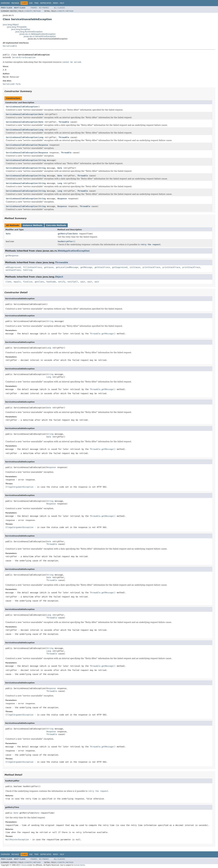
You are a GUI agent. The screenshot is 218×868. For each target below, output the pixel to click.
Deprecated (46, 3)
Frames (34, 8)
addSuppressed (13, 267)
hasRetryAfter (65, 241)
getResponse (12, 256)
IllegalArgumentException (19, 487)
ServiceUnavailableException (22, 107)
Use (31, 3)
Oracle (24, 865)
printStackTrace (151, 267)
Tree (36, 3)
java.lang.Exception (21, 29)
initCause (135, 267)
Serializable (10, 46)
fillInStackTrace (32, 267)
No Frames (44, 8)
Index (56, 3)
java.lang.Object (11, 25)
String (42, 160)
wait (83, 282)
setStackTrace (13, 270)
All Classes (59, 8)
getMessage (86, 267)
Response (43, 145)
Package (15, 3)
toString (28, 270)
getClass (39, 282)
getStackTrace (102, 267)
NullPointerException (17, 840)
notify (62, 282)
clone (8, 282)
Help (62, 3)
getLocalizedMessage (67, 267)
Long (41, 130)
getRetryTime (65, 234)
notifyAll (73, 282)
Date (41, 114)
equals (17, 282)
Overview (5, 3)
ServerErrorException (24, 57)
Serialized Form (12, 84)
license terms (79, 865)
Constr (28, 11)
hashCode (51, 282)
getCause (49, 267)
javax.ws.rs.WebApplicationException (38, 34)
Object (59, 277)
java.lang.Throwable (17, 27)
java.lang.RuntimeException (29, 32)
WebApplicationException (74, 251)
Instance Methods (33, 225)
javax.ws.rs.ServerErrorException (40, 36)
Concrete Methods (56, 225)
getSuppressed (120, 267)
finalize (28, 282)
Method (37, 11)
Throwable (64, 122)
